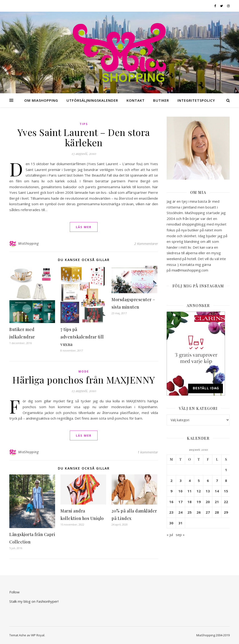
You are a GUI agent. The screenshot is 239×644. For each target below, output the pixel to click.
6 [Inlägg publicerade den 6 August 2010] (208, 480)
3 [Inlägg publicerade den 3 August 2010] (181, 480)
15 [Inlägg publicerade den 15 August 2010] (226, 491)
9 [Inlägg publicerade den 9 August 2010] (171, 491)
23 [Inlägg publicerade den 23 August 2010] (171, 512)
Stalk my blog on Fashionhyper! (34, 601)
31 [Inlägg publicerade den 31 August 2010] (180, 523)
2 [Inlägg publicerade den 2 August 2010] (171, 480)
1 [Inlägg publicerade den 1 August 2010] (226, 470)
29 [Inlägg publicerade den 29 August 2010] (226, 512)
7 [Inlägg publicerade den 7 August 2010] (217, 480)
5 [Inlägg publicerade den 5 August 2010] (199, 480)
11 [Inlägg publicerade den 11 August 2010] (190, 491)
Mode (84, 371)
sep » (180, 535)
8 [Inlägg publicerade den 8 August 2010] (226, 480)
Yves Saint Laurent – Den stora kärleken (84, 137)
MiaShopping (28, 243)
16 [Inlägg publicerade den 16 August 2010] (171, 502)
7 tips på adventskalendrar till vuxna (82, 337)
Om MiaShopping (41, 100)
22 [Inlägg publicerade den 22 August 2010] (226, 502)
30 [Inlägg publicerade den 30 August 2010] (171, 523)
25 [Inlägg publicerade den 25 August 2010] (190, 512)
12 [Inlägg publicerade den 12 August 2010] (199, 491)
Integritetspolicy (196, 100)
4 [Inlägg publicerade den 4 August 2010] (190, 480)
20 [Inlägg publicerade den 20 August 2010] (208, 502)
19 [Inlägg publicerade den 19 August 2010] (199, 502)
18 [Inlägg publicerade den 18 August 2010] (190, 502)
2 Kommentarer (146, 244)
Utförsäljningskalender (92, 100)
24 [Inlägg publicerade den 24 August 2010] (180, 512)
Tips (84, 124)
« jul (170, 535)
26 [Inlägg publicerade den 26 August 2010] (199, 512)
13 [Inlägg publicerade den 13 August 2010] (208, 491)
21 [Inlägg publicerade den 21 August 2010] (217, 502)
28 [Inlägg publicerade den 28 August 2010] (217, 512)
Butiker (161, 100)
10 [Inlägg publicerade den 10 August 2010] (180, 491)
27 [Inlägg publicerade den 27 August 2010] (208, 512)
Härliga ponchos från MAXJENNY (84, 380)
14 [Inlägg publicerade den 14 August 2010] (217, 491)
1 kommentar (148, 452)
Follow (14, 592)
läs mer (84, 227)
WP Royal (38, 635)
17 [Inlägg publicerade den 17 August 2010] (180, 502)
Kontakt (136, 100)
